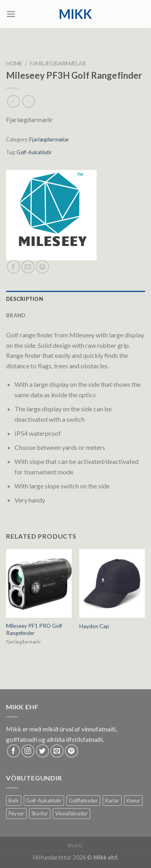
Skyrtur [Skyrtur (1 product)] (40, 813)
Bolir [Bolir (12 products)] (14, 801)
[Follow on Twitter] (42, 751)
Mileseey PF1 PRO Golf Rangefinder (34, 629)
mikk (75, 14)
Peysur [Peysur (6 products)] (16, 813)
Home (14, 63)
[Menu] (11, 14)
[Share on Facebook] (13, 267)
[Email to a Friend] (28, 267)
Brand (16, 315)
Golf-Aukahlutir (34, 152)
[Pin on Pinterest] (42, 267)
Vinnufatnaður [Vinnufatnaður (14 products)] (71, 813)
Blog (75, 845)
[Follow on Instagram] (28, 751)
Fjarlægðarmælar (58, 63)
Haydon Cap (94, 626)
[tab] (75, 299)
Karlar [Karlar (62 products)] (112, 801)
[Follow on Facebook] (13, 751)
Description (25, 299)
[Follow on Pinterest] (71, 751)
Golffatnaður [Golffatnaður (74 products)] (83, 801)
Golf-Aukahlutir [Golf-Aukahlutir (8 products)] (44, 801)
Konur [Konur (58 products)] (133, 801)
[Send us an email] (57, 751)
